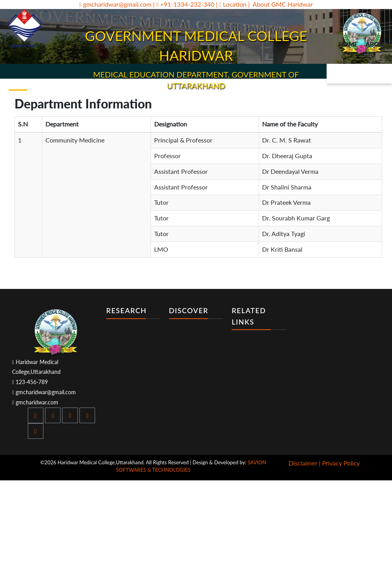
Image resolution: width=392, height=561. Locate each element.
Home (348, 44)
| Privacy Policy (339, 463)
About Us (377, 50)
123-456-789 (30, 382)
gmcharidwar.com (35, 402)
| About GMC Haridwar (280, 4)
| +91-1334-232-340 (184, 4)
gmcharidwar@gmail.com (115, 4)
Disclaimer (303, 463)
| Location (232, 4)
